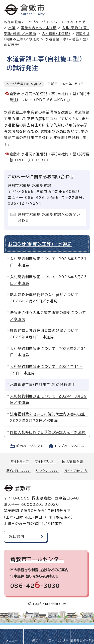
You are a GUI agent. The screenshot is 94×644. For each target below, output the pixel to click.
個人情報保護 (73, 461)
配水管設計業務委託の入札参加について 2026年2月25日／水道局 (46, 298)
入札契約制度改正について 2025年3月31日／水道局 (48, 352)
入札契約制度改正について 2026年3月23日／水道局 (49, 280)
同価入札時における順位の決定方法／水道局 (48, 432)
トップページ (36, 22)
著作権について (19, 471)
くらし (56, 22)
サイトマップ (20, 461)
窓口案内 (17, 536)
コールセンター (59, 640)
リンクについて (47, 471)
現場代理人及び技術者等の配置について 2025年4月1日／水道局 (46, 334)
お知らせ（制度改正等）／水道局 (40, 244)
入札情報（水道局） (56, 34)
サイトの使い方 (76, 471)
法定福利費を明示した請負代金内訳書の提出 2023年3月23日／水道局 (49, 417)
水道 (12, 28)
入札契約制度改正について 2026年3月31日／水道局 (48, 262)
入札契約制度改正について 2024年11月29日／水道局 (46, 370)
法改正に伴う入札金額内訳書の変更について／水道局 (48, 316)
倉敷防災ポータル (82, 640)
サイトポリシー (46, 461)
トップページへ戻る (70, 446)
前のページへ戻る (30, 446)
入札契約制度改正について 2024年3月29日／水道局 (48, 399)
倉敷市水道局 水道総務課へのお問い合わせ (49, 218)
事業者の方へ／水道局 (39, 28)
